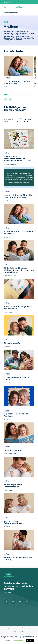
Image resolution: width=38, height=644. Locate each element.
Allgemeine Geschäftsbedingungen (19, 628)
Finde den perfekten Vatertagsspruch (13, 486)
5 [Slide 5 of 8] (21, 95)
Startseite (7, 13)
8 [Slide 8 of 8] (32, 95)
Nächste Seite (27, 120)
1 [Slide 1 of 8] (6, 95)
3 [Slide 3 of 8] (13, 95)
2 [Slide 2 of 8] (9, 95)
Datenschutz (19, 632)
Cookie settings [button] (18, 641)
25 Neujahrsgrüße (12, 343)
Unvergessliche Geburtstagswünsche (14, 522)
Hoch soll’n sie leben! (14, 450)
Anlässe (7, 78)
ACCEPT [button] (30, 641)
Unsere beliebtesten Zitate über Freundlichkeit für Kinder (19, 196)
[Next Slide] (10, 99)
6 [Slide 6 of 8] (25, 95)
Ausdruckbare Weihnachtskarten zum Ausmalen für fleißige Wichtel (17, 159)
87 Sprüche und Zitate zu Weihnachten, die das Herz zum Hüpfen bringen (19, 270)
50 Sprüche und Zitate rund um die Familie (17, 82)
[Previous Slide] (6, 99)
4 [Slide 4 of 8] (17, 95)
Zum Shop (10, 2)
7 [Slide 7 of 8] (29, 95)
